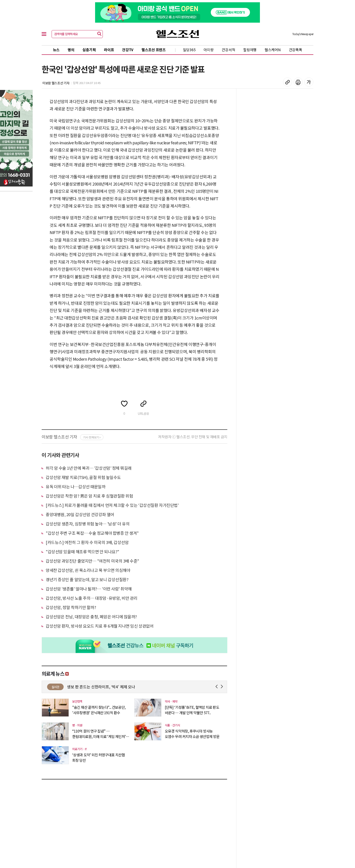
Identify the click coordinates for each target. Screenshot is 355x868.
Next (223, 687)
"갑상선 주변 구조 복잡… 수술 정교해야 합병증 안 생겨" (92, 533)
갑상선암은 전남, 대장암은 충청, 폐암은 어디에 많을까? (91, 617)
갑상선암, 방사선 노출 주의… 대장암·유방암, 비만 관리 (92, 598)
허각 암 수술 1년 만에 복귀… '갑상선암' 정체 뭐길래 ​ (89, 468)
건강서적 (228, 50)
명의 (71, 50)
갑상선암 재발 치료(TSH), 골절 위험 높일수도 (83, 477)
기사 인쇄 (298, 82)
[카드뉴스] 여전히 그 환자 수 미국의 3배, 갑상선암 (87, 542)
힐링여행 (250, 50)
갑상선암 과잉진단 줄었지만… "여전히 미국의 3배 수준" (92, 561)
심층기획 (89, 50)
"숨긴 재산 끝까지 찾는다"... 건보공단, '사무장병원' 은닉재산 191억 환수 (99, 710)
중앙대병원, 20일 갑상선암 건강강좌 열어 (80, 514)
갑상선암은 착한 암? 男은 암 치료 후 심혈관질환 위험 (89, 496)
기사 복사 (288, 82)
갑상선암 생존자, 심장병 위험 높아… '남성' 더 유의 (88, 524)
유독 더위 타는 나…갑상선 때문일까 (76, 486)
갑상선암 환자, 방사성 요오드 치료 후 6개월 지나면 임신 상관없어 (100, 626)
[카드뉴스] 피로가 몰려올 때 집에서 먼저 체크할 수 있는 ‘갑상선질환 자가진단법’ (112, 505)
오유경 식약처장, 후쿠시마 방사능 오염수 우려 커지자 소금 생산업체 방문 (192, 734)
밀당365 (189, 50)
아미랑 (209, 50)
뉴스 (56, 50)
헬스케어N (273, 50)
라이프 (109, 50)
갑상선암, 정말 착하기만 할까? (71, 607)
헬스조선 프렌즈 (154, 50)
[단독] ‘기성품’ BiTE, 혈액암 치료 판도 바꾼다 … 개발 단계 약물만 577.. (192, 710)
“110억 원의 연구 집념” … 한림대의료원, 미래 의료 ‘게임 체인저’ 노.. (99, 734)
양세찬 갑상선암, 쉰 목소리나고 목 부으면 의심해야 (88, 570)
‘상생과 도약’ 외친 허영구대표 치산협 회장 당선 (98, 757)
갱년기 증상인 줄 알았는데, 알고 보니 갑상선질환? (87, 579)
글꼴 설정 (309, 82)
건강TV (128, 50)
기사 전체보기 (92, 437)
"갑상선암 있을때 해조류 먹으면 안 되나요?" (83, 551)
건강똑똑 (296, 50)
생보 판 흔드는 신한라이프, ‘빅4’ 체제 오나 (146, 687)
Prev (217, 687)
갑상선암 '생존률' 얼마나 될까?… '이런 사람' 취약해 (89, 589)
